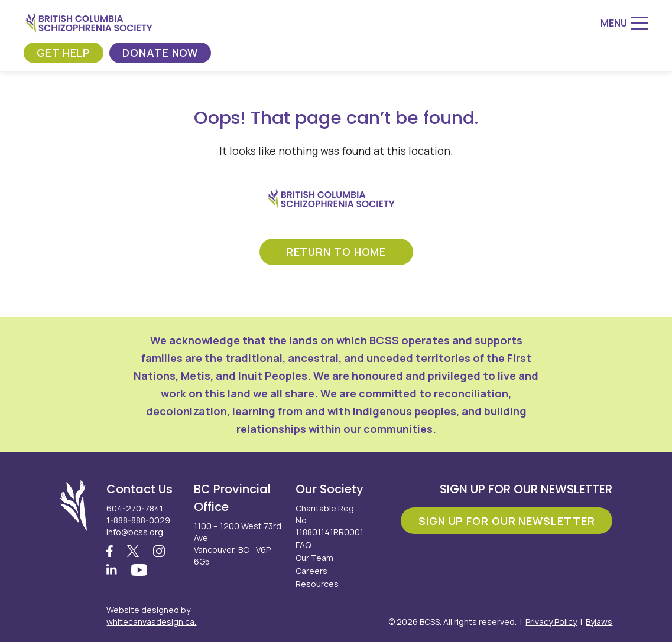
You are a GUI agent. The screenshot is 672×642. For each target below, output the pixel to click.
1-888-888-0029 (138, 520)
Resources (317, 584)
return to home (336, 252)
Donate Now (160, 53)
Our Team (314, 558)
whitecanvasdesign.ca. (151, 622)
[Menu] (624, 23)
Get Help (64, 53)
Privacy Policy (551, 622)
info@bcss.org (135, 532)
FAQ (303, 545)
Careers (311, 571)
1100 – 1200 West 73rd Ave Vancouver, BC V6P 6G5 (238, 544)
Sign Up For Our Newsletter (507, 521)
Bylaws (599, 622)
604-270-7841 (135, 508)
